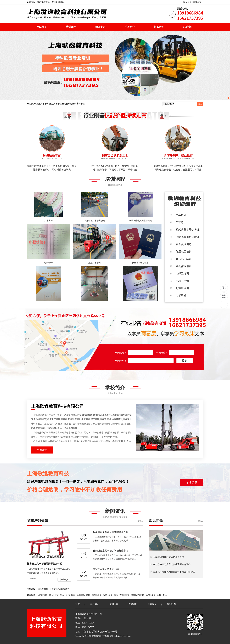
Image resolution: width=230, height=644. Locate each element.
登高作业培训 (184, 266)
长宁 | (57, 595)
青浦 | (122, 595)
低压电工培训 (184, 252)
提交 (185, 361)
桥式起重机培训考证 (188, 230)
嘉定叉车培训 (94, 263)
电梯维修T (48, 263)
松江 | (117, 595)
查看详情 (42, 450)
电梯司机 (181, 296)
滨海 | (149, 595)
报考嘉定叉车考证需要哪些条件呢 (111, 532)
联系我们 (188, 27)
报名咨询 (159, 27)
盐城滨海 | (141, 595)
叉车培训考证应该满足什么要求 (169, 557)
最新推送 (197, 2)
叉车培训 (181, 215)
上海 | (41, 595)
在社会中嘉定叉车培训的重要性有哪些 (172, 564)
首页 (78, 604)
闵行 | (95, 595)
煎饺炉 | (53, 589)
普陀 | (68, 595)
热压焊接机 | (44, 589)
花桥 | (160, 595)
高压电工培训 (184, 259)
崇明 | (133, 595)
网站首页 (42, 27)
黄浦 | (46, 595)
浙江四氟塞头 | (64, 589)
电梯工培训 (182, 281)
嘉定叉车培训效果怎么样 (106, 569)
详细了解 (192, 482)
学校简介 (130, 27)
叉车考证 (49, 221)
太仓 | (165, 595)
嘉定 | (106, 595)
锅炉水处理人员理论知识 (140, 221)
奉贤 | (128, 595)
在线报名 (152, 604)
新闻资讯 (100, 27)
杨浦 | (79, 595)
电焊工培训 (182, 274)
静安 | (63, 595)
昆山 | (154, 595)
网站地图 (187, 2)
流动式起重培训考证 (188, 237)
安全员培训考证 (185, 244)
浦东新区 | (87, 595)
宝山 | (100, 595)
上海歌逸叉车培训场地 (94, 221)
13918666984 (224, 288)
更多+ (140, 521)
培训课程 (71, 27)
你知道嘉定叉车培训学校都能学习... (111, 551)
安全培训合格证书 (140, 263)
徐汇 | (52, 595)
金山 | (111, 595)
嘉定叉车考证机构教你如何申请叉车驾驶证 (174, 572)
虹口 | (74, 595)
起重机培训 (182, 288)
